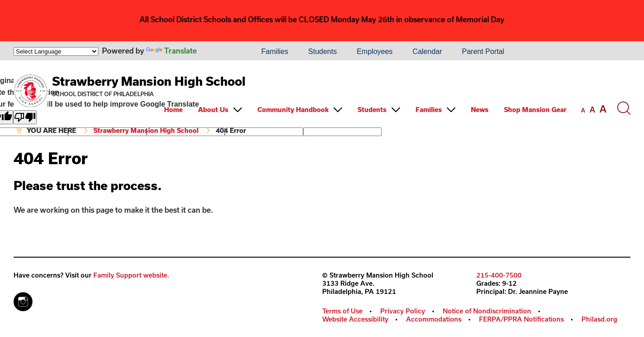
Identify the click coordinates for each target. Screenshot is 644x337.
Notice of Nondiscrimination (487, 311)
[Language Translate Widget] (56, 51)
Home (173, 110)
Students (322, 51)
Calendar (427, 51)
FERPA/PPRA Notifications (521, 319)
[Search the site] (624, 108)
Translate (171, 51)
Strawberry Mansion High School (149, 81)
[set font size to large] (603, 109)
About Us (213, 110)
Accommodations (434, 319)
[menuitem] (220, 52)
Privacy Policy (403, 311)
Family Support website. (131, 275)
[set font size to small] (583, 110)
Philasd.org (599, 319)
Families (275, 51)
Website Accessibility (355, 319)
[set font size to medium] (592, 110)
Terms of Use (342, 311)
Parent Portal (483, 51)
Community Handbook (293, 110)
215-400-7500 (499, 275)
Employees (375, 51)
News (480, 110)
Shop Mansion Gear (535, 110)
